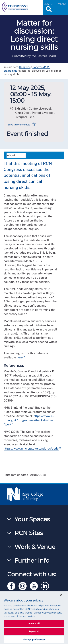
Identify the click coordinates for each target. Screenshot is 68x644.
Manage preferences (34, 640)
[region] (34, 618)
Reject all (34, 631)
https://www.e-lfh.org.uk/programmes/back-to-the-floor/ (29, 420)
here (20, 357)
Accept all (34, 623)
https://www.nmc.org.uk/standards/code (31, 449)
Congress (25, 67)
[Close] (61, 595)
